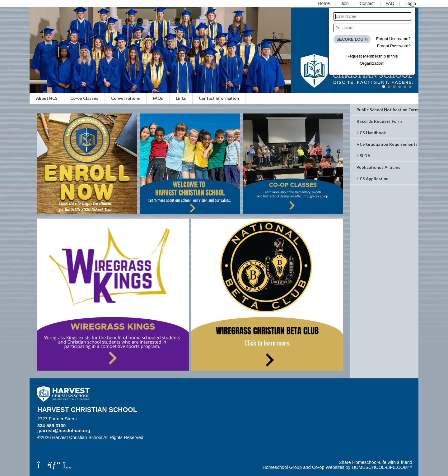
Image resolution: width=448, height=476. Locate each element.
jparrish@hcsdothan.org (64, 431)
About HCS (47, 98)
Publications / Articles (378, 167)
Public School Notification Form (387, 110)
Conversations (126, 98)
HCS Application (373, 179)
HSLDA (363, 156)
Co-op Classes (84, 98)
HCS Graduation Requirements (387, 144)
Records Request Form (379, 121)
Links (181, 98)
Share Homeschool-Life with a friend (376, 462)
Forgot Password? (394, 46)
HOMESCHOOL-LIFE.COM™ (382, 467)
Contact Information (219, 98)
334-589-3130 (51, 426)
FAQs (158, 98)
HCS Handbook (371, 133)
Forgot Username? (393, 39)
